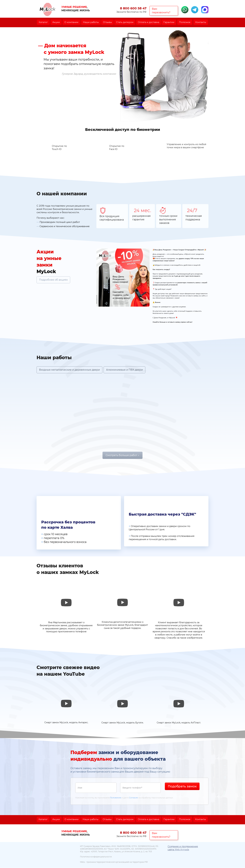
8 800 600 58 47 (133, 8)
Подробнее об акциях (53, 280)
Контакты (201, 22)
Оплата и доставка (149, 22)
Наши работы (91, 22)
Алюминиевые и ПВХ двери (124, 370)
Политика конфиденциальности (96, 857)
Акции (56, 22)
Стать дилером (125, 22)
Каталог (43, 22)
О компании (71, 22)
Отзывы (107, 22)
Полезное (185, 22)
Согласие (133, 798)
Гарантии (169, 22)
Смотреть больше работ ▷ (122, 455)
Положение (116, 798)
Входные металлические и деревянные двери (69, 370)
